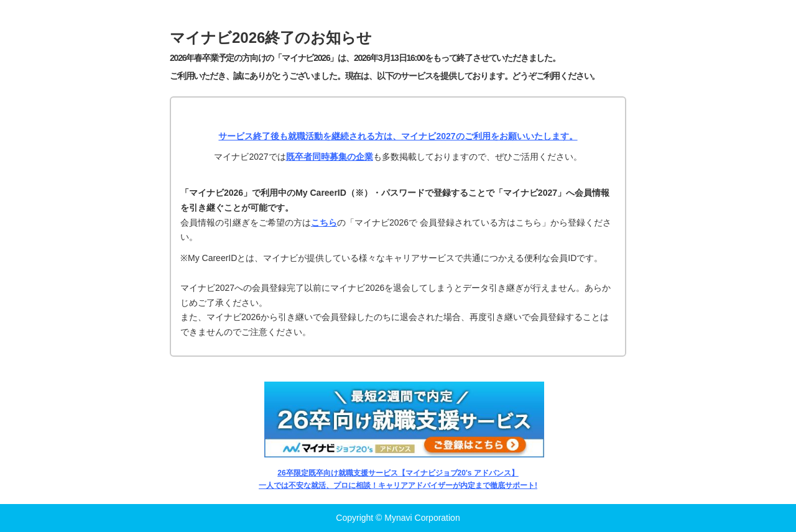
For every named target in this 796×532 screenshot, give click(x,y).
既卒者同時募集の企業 (330, 157)
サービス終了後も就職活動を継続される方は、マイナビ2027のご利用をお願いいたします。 (398, 136)
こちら (324, 222)
